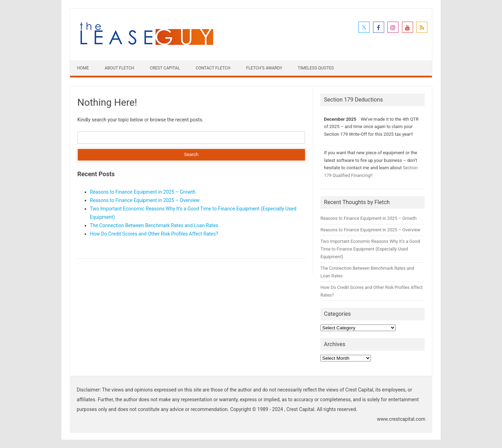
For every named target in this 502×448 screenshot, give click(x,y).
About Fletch (119, 68)
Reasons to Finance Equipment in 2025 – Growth (143, 192)
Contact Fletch (213, 68)
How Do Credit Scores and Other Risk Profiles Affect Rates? (154, 234)
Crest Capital (165, 68)
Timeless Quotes (316, 68)
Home (83, 68)
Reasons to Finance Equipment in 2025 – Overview (145, 200)
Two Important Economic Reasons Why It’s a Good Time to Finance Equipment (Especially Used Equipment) (370, 249)
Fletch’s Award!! (264, 68)
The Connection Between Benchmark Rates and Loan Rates (154, 225)
